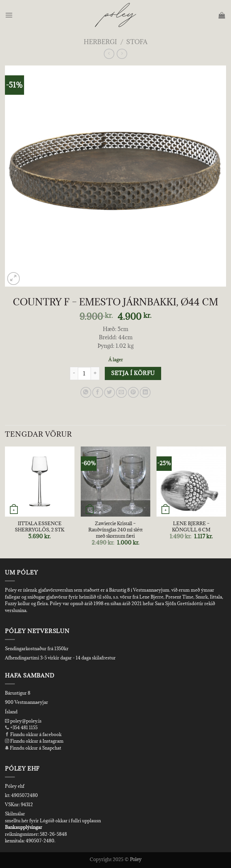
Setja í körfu (133, 373)
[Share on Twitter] (110, 392)
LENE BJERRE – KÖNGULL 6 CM (191, 527)
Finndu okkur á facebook (33, 734)
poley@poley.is (23, 721)
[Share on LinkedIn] (145, 392)
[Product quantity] (84, 373)
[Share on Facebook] (98, 392)
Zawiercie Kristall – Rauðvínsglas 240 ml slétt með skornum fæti (115, 530)
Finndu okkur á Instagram (34, 741)
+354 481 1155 (23, 728)
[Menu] (9, 15)
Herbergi (100, 42)
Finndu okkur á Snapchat (33, 748)
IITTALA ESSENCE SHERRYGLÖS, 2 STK (40, 527)
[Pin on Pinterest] (133, 392)
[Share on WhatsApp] (86, 392)
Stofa (137, 42)
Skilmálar (15, 814)
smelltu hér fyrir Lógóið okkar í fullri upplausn (53, 821)
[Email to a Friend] (121, 392)
